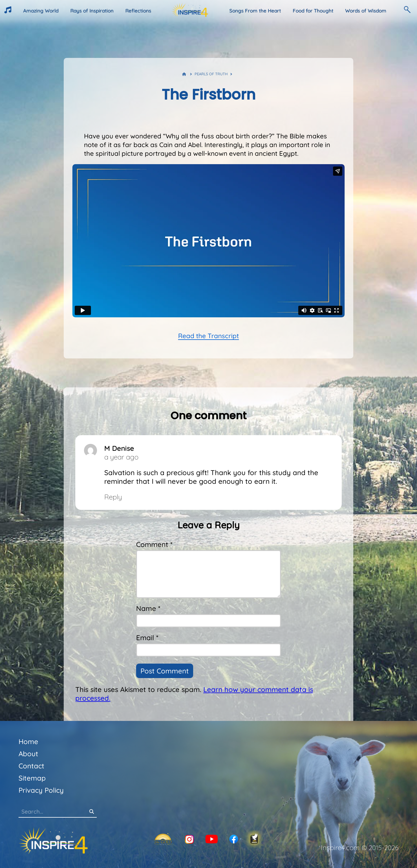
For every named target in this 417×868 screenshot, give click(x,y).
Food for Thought (313, 11)
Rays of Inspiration (92, 11)
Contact (31, 766)
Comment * (154, 544)
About (28, 754)
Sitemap (32, 778)
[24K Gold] (163, 839)
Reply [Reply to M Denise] (113, 497)
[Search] (92, 812)
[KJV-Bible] (254, 839)
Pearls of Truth (211, 74)
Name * (148, 608)
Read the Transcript (209, 336)
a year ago (121, 457)
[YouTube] (212, 839)
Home (28, 741)
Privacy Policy (41, 790)
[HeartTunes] (8, 11)
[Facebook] (234, 839)
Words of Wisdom (366, 11)
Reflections (138, 11)
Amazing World (41, 11)
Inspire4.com (340, 847)
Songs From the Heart (255, 11)
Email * (147, 638)
